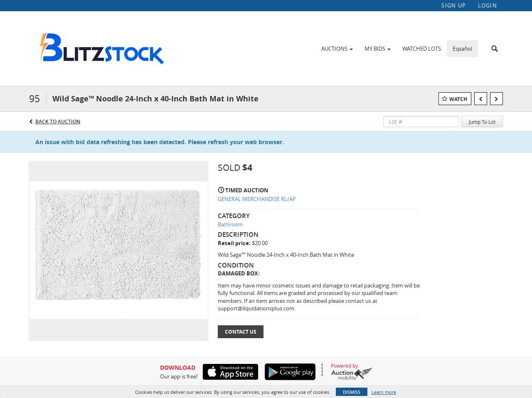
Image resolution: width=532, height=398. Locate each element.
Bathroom (230, 224)
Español (462, 49)
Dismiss (352, 392)
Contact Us (241, 332)
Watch (458, 99)
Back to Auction (58, 122)
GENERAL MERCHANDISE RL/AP (257, 199)
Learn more (384, 392)
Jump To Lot (482, 122)
